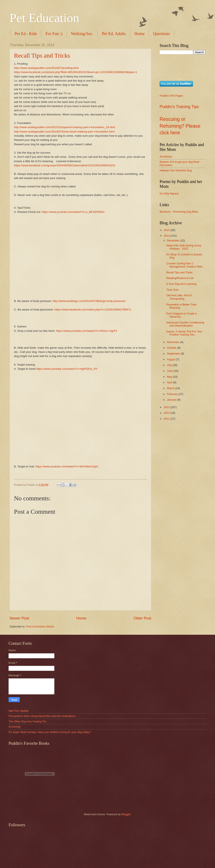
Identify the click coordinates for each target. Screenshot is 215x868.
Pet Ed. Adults (114, 34)
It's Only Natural (169, 194)
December (173, 240)
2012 (167, 413)
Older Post (142, 618)
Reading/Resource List (180, 278)
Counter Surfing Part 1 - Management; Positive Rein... (185, 265)
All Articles (166, 157)
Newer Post (19, 618)
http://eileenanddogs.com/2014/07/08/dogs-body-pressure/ (89, 301)
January (172, 400)
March (171, 388)
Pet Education (44, 18)
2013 (167, 407)
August (171, 359)
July (170, 365)
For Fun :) (54, 34)
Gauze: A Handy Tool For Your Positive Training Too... (184, 333)
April (170, 382)
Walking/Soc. (82, 34)
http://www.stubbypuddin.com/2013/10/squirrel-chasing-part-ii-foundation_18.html (64, 127)
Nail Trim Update (19, 711)
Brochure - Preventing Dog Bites (179, 212)
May (170, 377)
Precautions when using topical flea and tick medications (42, 716)
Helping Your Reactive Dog (176, 170)
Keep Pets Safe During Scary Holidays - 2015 (184, 247)
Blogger (126, 814)
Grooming (14, 727)
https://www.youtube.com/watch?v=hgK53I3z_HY (67, 369)
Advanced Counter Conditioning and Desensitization (185, 324)
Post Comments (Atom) (40, 626)
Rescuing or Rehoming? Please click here (180, 126)
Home (139, 34)
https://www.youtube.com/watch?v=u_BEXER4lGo (73, 212)
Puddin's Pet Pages (171, 96)
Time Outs (172, 290)
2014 (167, 236)
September (174, 354)
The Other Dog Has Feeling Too (27, 721)
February (173, 394)
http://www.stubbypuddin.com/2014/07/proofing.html (46, 68)
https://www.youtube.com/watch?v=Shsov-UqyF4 (86, 331)
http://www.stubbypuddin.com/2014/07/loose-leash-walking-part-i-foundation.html (64, 132)
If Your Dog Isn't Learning (181, 284)
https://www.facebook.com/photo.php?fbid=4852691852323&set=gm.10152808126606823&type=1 (76, 72)
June (170, 371)
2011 (167, 419)
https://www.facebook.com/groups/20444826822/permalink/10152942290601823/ (65, 165)
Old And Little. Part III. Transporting (179, 297)
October (172, 348)
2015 (167, 230)
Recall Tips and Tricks (42, 55)
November (173, 342)
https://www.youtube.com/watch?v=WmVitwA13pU (67, 466)
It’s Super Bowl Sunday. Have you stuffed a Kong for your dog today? (50, 732)
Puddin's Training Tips (179, 107)
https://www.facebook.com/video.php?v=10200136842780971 (93, 310)
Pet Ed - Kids (26, 34)
